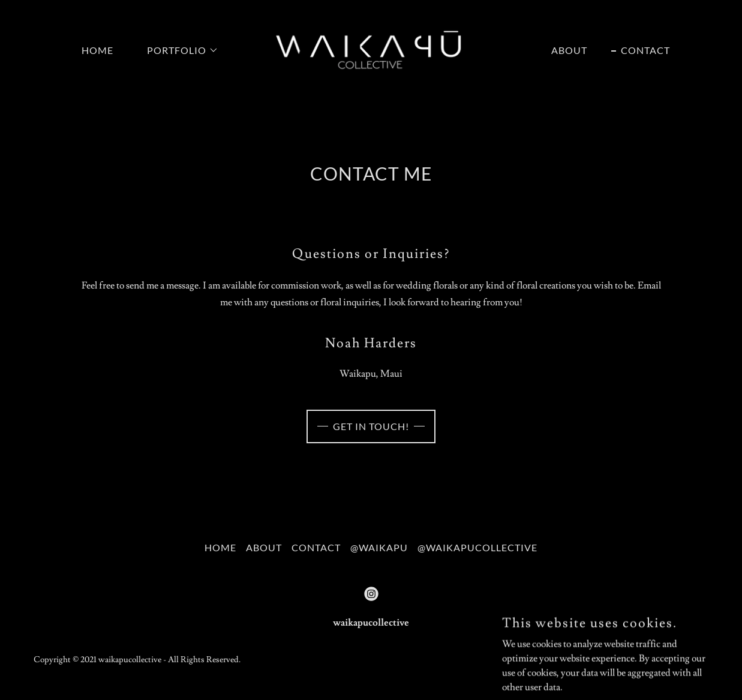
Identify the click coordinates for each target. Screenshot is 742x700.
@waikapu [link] (379, 547)
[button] (178, 50)
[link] (371, 48)
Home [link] (97, 50)
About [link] (569, 50)
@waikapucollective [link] (477, 547)
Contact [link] (645, 50)
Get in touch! (371, 426)
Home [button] (220, 547)
